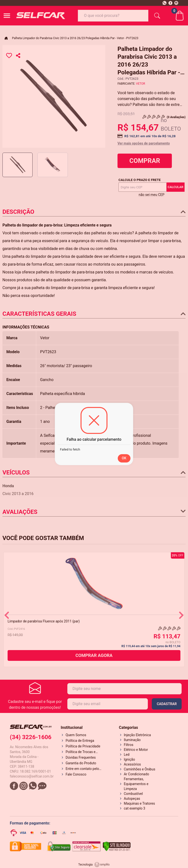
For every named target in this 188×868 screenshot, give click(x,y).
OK (124, 458)
